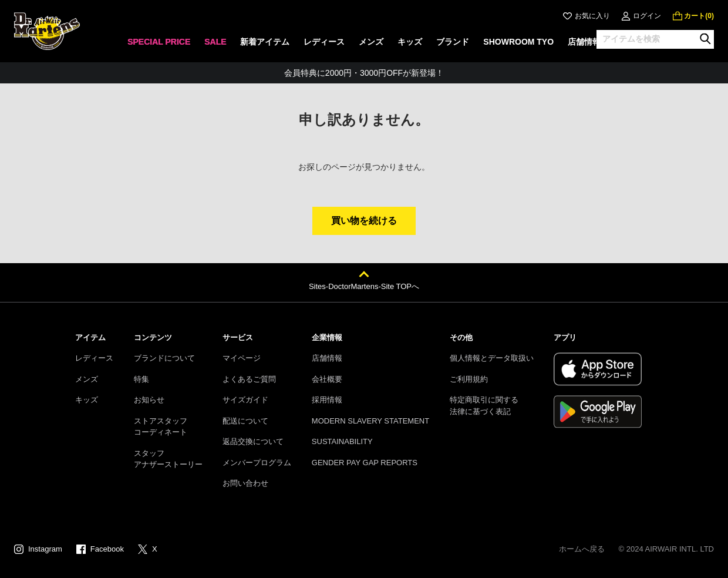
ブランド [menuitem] (453, 42)
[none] (159, 46)
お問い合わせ (245, 483)
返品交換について (253, 441)
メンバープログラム (257, 463)
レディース (94, 358)
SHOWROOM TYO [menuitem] (518, 42)
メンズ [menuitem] (371, 42)
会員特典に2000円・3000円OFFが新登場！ (364, 73)
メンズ (87, 379)
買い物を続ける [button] (364, 221)
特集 (141, 379)
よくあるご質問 (249, 379)
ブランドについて (164, 358)
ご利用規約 (469, 379)
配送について (245, 421)
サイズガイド (245, 400)
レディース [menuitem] (324, 42)
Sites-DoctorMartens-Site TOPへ (364, 286)
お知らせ (149, 400)
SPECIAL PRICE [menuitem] (159, 42)
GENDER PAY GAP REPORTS (365, 463)
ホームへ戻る (582, 549)
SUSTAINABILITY (342, 441)
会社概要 (327, 379)
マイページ (242, 358)
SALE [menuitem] (215, 42)
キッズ (87, 400)
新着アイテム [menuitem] (265, 42)
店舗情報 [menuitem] (584, 42)
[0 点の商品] (693, 16)
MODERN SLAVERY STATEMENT (370, 421)
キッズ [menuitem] (410, 42)
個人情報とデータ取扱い (492, 358)
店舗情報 (327, 358)
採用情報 (327, 400)
